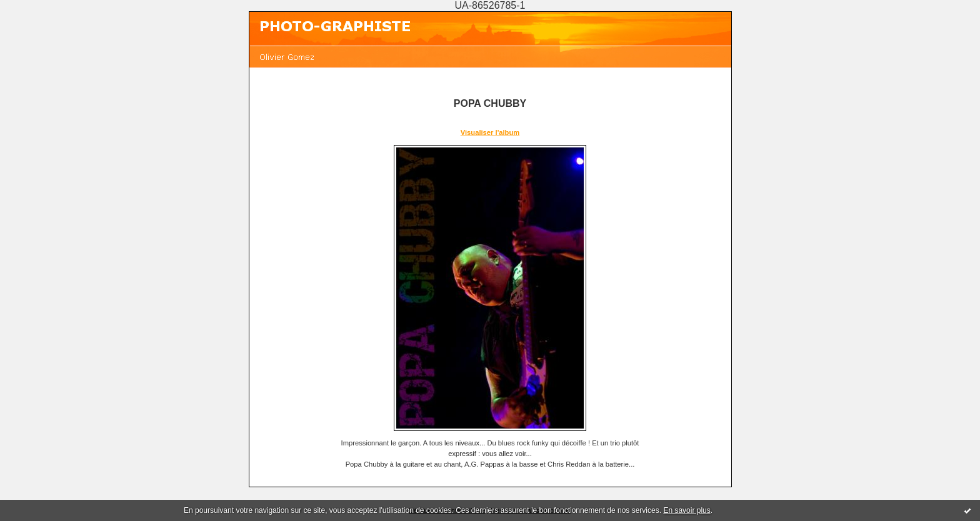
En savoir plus (687, 510)
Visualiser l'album (490, 132)
